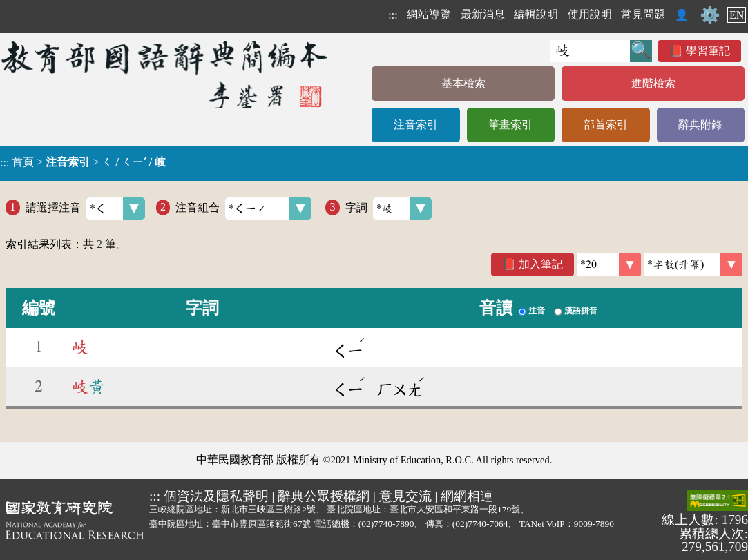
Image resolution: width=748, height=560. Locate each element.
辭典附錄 (700, 125)
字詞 (389, 209)
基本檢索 (463, 83)
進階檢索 (653, 83)
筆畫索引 (510, 125)
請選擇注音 (85, 209)
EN (737, 15)
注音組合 (243, 209)
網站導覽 (429, 14)
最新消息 (483, 14)
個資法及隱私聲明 (216, 496)
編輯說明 (536, 14)
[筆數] (609, 264)
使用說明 (590, 14)
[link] (693, 264)
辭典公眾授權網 (324, 496)
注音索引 (416, 125)
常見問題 (643, 14)
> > (83, 162)
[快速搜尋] (590, 51)
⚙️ (710, 15)
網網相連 (467, 496)
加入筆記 (541, 264)
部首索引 (606, 125)
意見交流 (405, 496)
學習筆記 (708, 51)
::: (393, 15)
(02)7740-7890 (386, 524)
